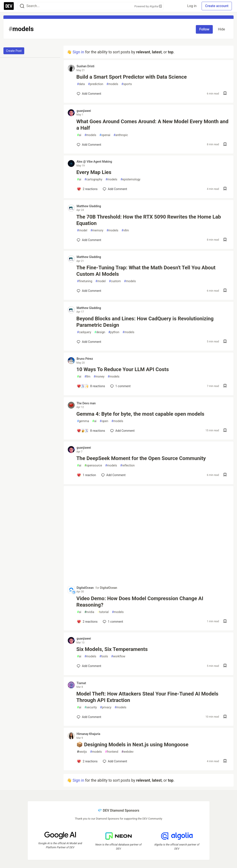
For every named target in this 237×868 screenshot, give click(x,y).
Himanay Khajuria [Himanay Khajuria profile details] (88, 734)
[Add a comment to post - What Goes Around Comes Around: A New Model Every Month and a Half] (89, 145)
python (114, 332)
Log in (192, 6)
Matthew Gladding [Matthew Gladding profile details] (89, 206)
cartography (93, 179)
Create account (217, 6)
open (104, 421)
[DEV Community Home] (9, 6)
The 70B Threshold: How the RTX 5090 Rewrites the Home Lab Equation (149, 220)
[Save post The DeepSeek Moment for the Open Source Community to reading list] (225, 475)
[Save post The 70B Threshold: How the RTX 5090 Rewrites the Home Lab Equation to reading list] (225, 240)
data (81, 84)
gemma (83, 421)
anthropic (121, 135)
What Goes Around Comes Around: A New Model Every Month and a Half (152, 125)
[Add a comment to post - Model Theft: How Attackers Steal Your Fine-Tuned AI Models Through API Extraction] (89, 717)
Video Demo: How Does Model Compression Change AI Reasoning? (140, 602)
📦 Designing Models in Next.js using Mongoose (132, 745)
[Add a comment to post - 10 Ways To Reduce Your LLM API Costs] (91, 386)
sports (127, 84)
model (82, 230)
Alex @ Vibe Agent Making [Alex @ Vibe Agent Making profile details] (94, 162)
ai (79, 135)
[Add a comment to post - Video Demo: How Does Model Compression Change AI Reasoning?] (87, 622)
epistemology (131, 179)
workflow (118, 656)
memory (97, 230)
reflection (127, 465)
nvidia (89, 612)
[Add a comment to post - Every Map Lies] (87, 189)
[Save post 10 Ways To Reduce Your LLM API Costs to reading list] (225, 386)
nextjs (82, 752)
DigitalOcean (109, 588)
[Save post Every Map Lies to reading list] (225, 189)
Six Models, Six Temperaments (112, 649)
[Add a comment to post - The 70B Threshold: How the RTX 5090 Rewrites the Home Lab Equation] (89, 240)
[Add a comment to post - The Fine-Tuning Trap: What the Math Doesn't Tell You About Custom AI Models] (89, 291)
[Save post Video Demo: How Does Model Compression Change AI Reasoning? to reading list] (225, 622)
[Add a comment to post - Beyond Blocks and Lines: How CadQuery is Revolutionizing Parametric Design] (89, 342)
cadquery (84, 332)
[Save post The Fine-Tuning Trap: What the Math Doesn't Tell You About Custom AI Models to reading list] (225, 291)
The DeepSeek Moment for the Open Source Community (141, 458)
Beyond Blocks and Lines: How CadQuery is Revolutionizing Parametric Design (145, 322)
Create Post (14, 51)
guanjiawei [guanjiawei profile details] (84, 111)
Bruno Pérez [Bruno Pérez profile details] (85, 359)
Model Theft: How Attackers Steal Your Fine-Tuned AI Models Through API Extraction (147, 697)
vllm (125, 230)
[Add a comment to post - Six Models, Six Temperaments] (89, 666)
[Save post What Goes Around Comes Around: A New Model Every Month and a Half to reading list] (225, 145)
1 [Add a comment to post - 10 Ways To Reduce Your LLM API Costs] (120, 386)
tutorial (103, 612)
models (112, 84)
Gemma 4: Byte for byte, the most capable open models (140, 414)
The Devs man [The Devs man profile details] (86, 403)
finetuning (85, 281)
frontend (112, 752)
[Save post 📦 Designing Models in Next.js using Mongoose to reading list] (225, 761)
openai (105, 135)
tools (104, 656)
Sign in (78, 52)
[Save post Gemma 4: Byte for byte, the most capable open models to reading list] (225, 431)
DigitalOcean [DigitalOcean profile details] (85, 588)
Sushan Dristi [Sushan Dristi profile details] (85, 66)
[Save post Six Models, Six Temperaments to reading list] (225, 666)
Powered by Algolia (148, 6)
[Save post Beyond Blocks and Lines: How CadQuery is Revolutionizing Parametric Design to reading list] (225, 342)
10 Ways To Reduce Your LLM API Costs (123, 369)
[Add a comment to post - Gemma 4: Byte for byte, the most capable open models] (91, 431)
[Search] (22, 6)
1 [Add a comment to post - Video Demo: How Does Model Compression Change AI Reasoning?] (112, 622)
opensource (93, 465)
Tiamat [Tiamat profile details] (81, 683)
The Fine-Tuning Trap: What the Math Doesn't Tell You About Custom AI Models (146, 271)
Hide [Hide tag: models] (221, 29)
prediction (96, 84)
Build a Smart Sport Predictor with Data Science (132, 77)
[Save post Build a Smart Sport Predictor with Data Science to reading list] (225, 94)
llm (88, 377)
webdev (127, 752)
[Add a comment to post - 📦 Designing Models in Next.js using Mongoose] (87, 761)
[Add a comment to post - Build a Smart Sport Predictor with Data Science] (89, 94)
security (91, 707)
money (99, 377)
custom (115, 281)
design (100, 332)
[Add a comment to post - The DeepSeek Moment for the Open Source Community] (86, 475)
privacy (106, 707)
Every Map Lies (94, 172)
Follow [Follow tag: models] (204, 29)
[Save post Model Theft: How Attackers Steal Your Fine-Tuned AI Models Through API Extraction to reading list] (225, 717)
